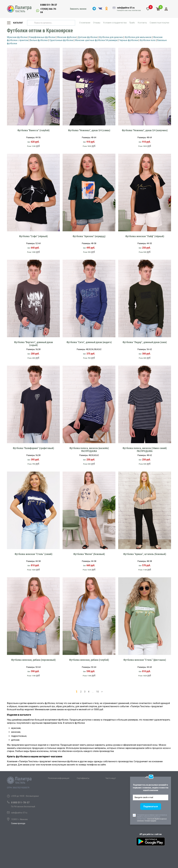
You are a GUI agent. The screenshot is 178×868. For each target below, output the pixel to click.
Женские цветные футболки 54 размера (96, 40)
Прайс (132, 23)
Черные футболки (128, 40)
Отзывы (97, 23)
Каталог (18, 23)
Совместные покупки (159, 23)
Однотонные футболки (61, 40)
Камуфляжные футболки (42, 37)
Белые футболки (39, 40)
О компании (85, 23)
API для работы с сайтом (151, 834)
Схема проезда (18, 823)
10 (97, 692)
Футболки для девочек (111, 37)
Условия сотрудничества (115, 23)
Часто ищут (111, 778)
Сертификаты (83, 778)
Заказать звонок (78, 9)
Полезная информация (59, 778)
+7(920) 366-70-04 (48, 11)
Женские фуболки (67, 37)
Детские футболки (88, 37)
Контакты (142, 23)
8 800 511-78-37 (49, 5)
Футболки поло (148, 40)
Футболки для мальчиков (138, 37)
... (93, 692)
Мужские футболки (17, 37)
